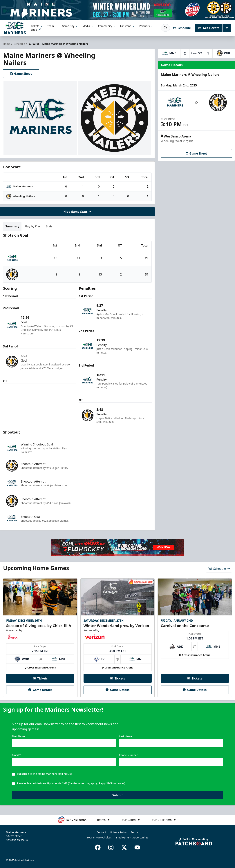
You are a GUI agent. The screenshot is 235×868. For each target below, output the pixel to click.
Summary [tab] (12, 226)
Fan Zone (127, 26)
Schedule (182, 28)
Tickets (37, 26)
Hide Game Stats (77, 212)
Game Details (40, 690)
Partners (146, 26)
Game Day (70, 26)
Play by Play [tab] (32, 226)
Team (53, 26)
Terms (135, 832)
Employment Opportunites (132, 837)
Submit (118, 795)
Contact (101, 832)
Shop (36, 30)
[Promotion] (117, 10)
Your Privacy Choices (99, 837)
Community (107, 26)
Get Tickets (209, 28)
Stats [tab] (49, 226)
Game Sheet (21, 74)
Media (88, 26)
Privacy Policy (118, 832)
